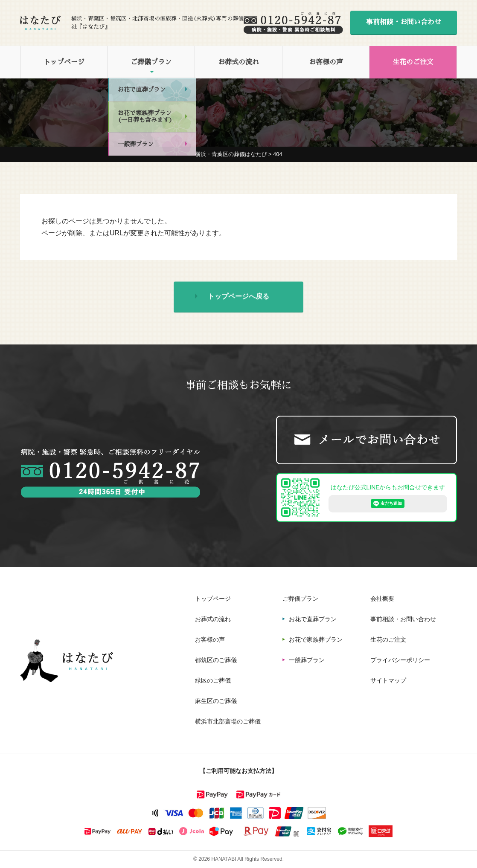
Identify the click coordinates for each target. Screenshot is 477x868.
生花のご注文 (413, 62)
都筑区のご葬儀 (216, 660)
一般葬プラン (307, 660)
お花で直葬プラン (313, 619)
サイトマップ (388, 680)
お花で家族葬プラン (316, 639)
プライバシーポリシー (400, 660)
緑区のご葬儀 (213, 680)
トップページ (64, 62)
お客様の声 (326, 62)
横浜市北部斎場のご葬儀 (228, 721)
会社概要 (382, 599)
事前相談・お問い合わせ (404, 22)
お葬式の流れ (238, 62)
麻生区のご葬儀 (216, 701)
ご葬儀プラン (151, 62)
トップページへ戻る (238, 298)
